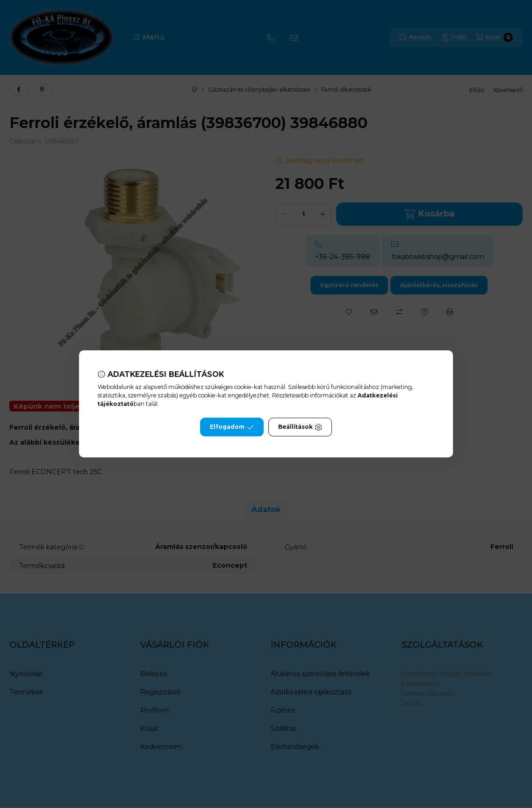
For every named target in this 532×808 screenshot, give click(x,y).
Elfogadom (232, 427)
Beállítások (300, 427)
